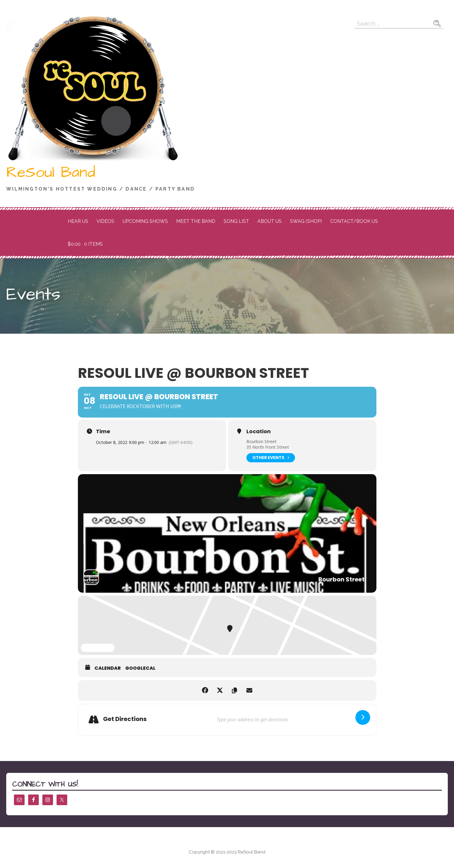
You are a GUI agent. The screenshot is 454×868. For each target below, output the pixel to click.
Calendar (108, 668)
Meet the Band (196, 221)
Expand (98, 648)
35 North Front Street (268, 447)
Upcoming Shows (145, 221)
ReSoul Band (51, 172)
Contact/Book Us (354, 221)
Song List (236, 221)
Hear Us (78, 221)
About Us (269, 221)
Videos (105, 221)
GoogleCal (140, 668)
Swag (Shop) (306, 221)
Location (259, 431)
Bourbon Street (262, 441)
